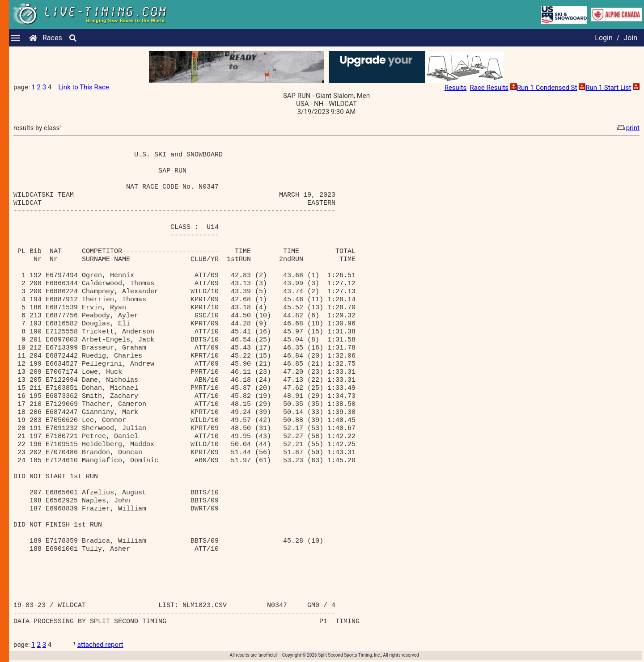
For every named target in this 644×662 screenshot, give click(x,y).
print (627, 128)
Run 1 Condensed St (547, 88)
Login (604, 38)
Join (630, 38)
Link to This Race (84, 87)
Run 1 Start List (608, 88)
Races (52, 38)
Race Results (489, 88)
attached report (100, 645)
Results (456, 88)
